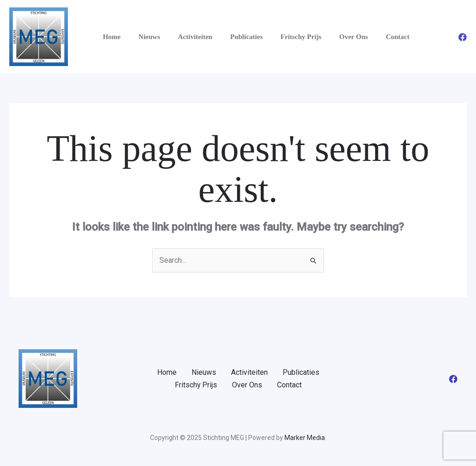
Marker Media (305, 438)
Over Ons (332, 37)
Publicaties (233, 37)
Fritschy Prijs (284, 37)
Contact (373, 37)
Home (110, 37)
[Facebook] (463, 37)
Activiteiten (185, 37)
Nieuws (143, 37)
